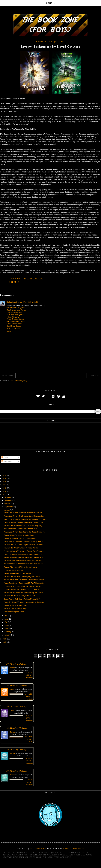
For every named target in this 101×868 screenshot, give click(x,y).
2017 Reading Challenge (17, 664)
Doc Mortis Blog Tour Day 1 (14, 612)
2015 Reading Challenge (17, 707)
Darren (12, 668)
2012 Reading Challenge (17, 771)
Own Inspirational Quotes (16, 308)
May (6, 622)
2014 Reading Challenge (17, 728)
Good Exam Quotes (14, 326)
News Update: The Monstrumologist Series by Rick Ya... (24, 542)
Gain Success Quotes (14, 324)
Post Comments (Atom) (18, 381)
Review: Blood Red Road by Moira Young (19, 535)
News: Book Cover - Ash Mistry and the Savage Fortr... (24, 554)
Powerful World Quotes (15, 312)
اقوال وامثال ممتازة (13, 317)
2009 (5, 642)
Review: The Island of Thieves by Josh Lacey (20, 567)
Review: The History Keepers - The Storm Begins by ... (24, 526)
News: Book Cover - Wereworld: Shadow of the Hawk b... (25, 580)
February (8, 632)
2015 (5, 482)
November (9, 500)
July (6, 616)
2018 (5, 475)
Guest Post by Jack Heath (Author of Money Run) (22, 599)
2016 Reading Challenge (17, 685)
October (8, 504)
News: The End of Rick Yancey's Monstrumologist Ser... (24, 564)
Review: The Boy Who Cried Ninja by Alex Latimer (22, 577)
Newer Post (8, 376)
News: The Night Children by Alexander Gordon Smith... (24, 522)
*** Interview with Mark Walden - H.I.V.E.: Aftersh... (22, 589)
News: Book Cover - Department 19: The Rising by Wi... (24, 583)
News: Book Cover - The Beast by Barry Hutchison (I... (24, 516)
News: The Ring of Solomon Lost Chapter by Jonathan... (25, 602)
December (9, 497)
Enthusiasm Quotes (14, 302)
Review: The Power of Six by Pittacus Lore (20, 596)
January (8, 635)
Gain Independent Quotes (16, 321)
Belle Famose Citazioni (15, 328)
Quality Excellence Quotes (16, 310)
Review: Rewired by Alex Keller (15, 605)
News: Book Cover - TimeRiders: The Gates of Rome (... (24, 532)
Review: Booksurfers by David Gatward (18, 573)
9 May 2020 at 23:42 (30, 302)
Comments (6, 461)
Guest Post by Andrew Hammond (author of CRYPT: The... (25, 519)
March (7, 629)
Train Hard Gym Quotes (15, 315)
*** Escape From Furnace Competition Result (21, 529)
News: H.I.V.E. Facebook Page (15, 609)
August (7, 510)
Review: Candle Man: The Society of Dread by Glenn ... (24, 561)
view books (29, 678)
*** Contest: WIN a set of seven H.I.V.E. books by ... (23, 586)
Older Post (94, 376)
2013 (5, 488)
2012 (5, 491)
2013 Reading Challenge (17, 750)
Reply (9, 332)
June (6, 619)
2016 (5, 479)
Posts (5, 457)
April (6, 625)
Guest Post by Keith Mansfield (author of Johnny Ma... (24, 513)
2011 (5, 495)
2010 (5, 639)
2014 (5, 485)
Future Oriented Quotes (15, 319)
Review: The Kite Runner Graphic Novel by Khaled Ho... (24, 545)
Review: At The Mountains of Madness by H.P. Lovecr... (24, 593)
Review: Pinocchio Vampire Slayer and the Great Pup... (24, 557)
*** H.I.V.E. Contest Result (14, 570)
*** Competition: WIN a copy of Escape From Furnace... (24, 551)
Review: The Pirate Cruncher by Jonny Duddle (21, 548)
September (9, 507)
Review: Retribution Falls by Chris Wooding (20, 538)
